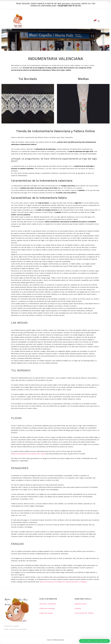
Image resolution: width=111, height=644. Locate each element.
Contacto (78, 608)
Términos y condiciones (48, 604)
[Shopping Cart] (94, 21)
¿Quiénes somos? (81, 604)
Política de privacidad (47, 608)
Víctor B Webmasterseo (55, 640)
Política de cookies (46, 613)
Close (109, 2)
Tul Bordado (28, 79)
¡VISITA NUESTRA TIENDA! (84, 613)
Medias (83, 79)
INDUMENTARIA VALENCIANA (56, 59)
